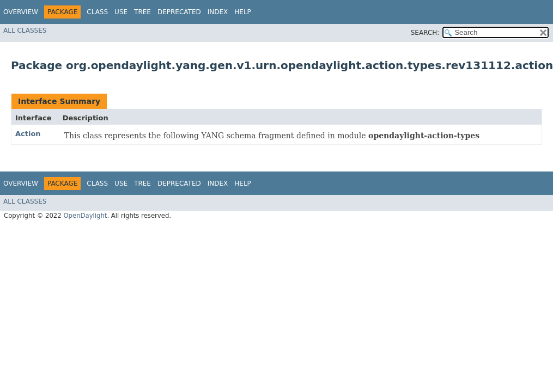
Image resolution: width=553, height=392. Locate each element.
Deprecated (179, 12)
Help (243, 12)
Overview (21, 12)
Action (28, 134)
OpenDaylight (85, 216)
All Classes (25, 30)
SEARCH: (425, 33)
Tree (142, 12)
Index (218, 12)
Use (121, 12)
